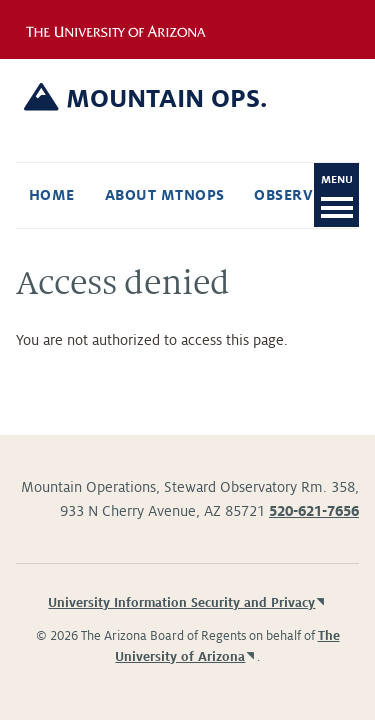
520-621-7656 (314, 511)
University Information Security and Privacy (181, 603)
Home (52, 195)
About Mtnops (165, 195)
